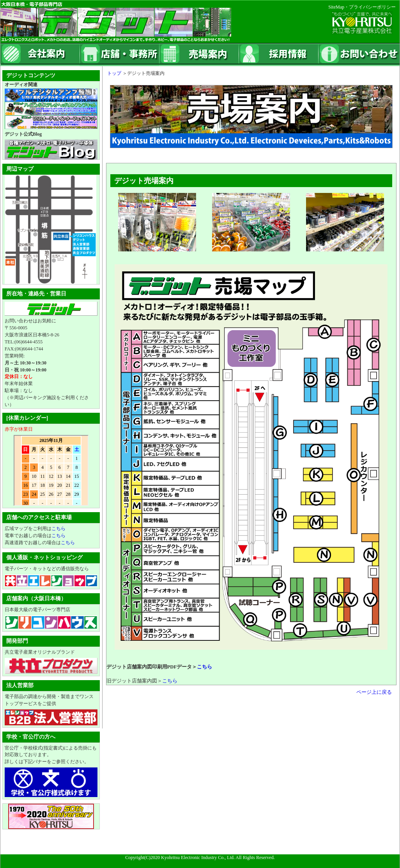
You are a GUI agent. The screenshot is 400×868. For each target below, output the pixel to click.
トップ (112, 73)
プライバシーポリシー (372, 7)
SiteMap (336, 7)
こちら (204, 667)
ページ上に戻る (374, 692)
